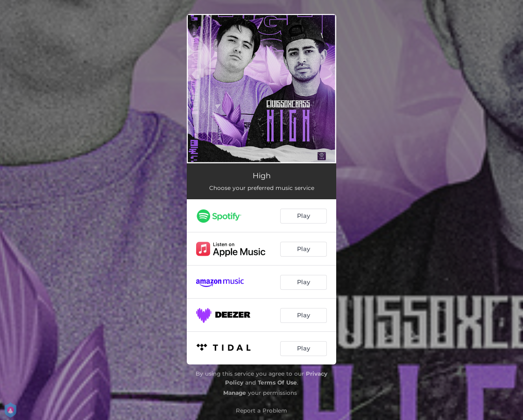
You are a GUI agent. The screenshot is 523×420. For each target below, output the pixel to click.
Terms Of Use (277, 382)
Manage (235, 393)
